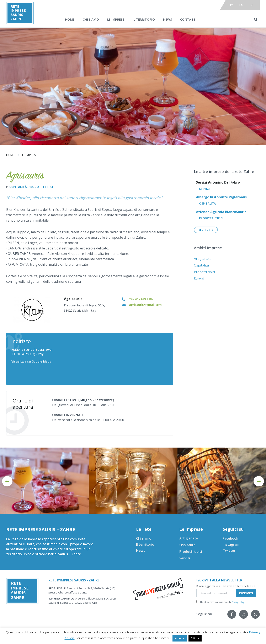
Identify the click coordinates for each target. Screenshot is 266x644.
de (251, 5)
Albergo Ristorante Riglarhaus (221, 197)
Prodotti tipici (41, 187)
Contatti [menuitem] (188, 19)
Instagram (231, 544)
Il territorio (145, 544)
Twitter (229, 550)
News (141, 550)
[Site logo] (20, 23)
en (241, 5)
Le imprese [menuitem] (116, 19)
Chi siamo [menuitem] (91, 19)
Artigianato (203, 259)
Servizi (204, 189)
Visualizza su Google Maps (31, 361)
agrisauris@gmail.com (145, 305)
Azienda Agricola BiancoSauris (221, 212)
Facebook (230, 538)
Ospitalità (18, 187)
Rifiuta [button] (195, 638)
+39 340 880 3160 (141, 299)
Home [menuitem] (70, 19)
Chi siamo (144, 538)
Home (10, 155)
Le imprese (30, 155)
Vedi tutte (206, 230)
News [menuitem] (167, 19)
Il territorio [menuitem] (144, 19)
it (232, 5)
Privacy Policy (238, 602)
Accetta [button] (180, 638)
